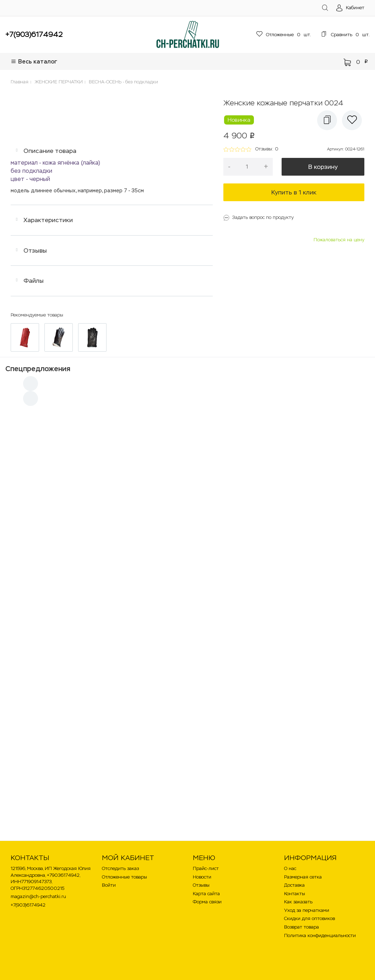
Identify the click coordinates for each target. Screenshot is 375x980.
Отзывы (35, 250)
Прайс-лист (206, 868)
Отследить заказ (120, 868)
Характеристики (48, 220)
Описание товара (50, 151)
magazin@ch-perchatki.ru (38, 896)
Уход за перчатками (307, 910)
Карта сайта (206, 894)
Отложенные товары (124, 877)
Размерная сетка (303, 877)
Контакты (295, 894)
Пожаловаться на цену (339, 240)
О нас (290, 868)
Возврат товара (301, 927)
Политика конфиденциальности (320, 935)
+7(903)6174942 (34, 34)
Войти (109, 885)
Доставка (294, 885)
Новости (202, 877)
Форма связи (207, 902)
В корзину (323, 167)
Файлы (34, 281)
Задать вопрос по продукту (263, 217)
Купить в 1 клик (294, 192)
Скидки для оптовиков (309, 918)
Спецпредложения (38, 369)
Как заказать (298, 902)
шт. (284, 35)
